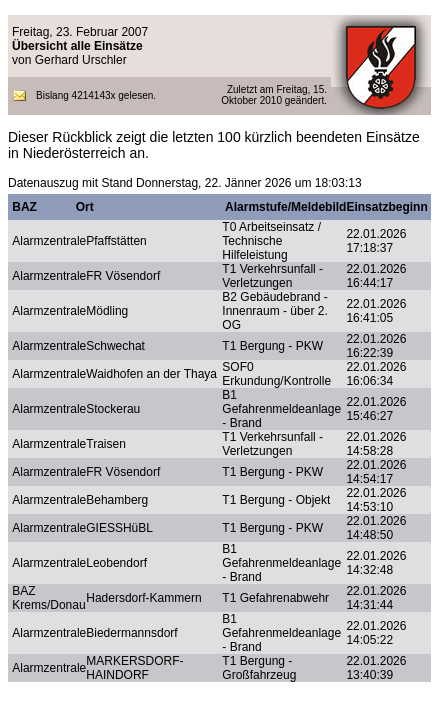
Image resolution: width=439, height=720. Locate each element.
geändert (303, 100)
